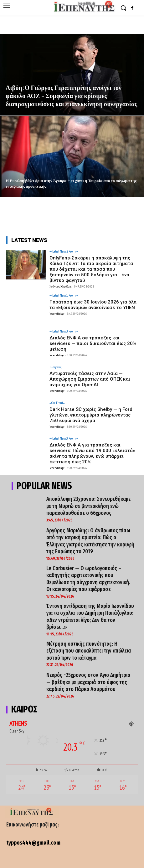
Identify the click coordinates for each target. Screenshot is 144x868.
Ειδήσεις (55, 367)
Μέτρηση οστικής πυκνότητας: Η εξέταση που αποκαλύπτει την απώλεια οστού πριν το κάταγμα (89, 651)
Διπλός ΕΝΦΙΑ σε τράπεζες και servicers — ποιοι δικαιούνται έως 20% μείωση (93, 343)
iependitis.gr (57, 314)
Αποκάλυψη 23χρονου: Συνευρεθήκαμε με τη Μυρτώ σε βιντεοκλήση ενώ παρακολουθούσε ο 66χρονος (88, 506)
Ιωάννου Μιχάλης (60, 286)
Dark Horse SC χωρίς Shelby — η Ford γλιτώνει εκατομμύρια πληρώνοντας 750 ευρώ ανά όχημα (91, 415)
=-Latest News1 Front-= (64, 296)
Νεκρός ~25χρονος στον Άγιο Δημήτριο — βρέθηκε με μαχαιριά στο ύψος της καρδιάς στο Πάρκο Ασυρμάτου (88, 682)
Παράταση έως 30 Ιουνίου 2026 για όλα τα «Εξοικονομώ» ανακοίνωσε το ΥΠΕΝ (93, 305)
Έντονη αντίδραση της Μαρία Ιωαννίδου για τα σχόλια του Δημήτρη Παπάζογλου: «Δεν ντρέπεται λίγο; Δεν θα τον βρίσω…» (90, 617)
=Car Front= (57, 403)
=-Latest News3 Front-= (64, 331)
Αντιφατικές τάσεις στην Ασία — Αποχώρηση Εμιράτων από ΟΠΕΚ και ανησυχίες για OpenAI (90, 379)
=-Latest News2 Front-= (64, 252)
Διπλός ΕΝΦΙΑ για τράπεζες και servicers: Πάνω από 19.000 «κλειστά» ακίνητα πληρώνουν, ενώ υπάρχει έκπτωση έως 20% (92, 453)
